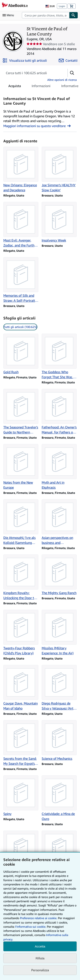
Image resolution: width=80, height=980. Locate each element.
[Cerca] (74, 15)
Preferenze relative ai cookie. (39, 918)
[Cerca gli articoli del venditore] (31, 73)
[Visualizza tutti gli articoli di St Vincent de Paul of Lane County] (25, 60)
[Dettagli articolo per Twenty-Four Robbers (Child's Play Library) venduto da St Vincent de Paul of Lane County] (21, 633)
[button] (72, 73)
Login (62, 6)
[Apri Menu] (9, 15)
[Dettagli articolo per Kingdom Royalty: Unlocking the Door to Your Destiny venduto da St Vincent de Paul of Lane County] (21, 577)
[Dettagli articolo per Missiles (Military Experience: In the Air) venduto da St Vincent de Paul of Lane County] (59, 633)
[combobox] (46, 15)
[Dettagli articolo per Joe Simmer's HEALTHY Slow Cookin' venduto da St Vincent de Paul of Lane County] (59, 170)
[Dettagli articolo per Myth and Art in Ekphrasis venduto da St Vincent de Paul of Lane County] (59, 467)
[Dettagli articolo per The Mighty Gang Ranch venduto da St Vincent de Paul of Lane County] (59, 575)
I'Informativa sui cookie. (31, 927)
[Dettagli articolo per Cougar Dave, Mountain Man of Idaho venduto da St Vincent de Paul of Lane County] (21, 688)
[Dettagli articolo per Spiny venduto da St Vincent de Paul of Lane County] (21, 796)
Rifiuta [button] (40, 958)
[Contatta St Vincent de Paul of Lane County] (68, 60)
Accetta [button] (40, 946)
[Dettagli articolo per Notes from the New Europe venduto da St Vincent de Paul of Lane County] (21, 467)
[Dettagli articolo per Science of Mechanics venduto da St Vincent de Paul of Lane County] (59, 741)
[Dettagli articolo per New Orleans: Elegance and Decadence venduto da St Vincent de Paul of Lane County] (21, 170)
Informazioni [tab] (41, 87)
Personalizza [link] (40, 970)
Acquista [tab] (15, 87)
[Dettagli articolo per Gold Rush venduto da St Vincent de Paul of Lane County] (21, 354)
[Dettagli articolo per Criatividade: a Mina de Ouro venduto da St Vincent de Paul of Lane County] (59, 798)
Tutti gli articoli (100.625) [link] (20, 327)
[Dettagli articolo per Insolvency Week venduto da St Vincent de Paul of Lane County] (59, 222)
